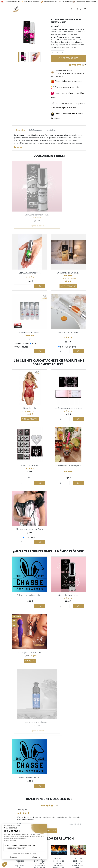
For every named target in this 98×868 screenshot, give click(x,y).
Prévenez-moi (30, 211)
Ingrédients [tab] (52, 130)
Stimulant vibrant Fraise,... (30, 322)
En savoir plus (70, 838)
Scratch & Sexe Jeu (30, 452)
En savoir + (19, 147)
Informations (43, 838)
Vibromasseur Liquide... (68, 258)
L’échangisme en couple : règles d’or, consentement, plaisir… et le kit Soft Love (39, 782)
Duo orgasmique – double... (30, 639)
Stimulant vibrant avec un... (30, 200)
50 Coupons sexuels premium (68, 395)
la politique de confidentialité (63, 825)
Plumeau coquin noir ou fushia (30, 516)
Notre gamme (44, 859)
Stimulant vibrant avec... (68, 200)
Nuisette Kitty (30, 395)
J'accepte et (50, 825)
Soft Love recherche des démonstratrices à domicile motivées (78, 782)
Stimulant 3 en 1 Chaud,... (30, 258)
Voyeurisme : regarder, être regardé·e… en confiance (20, 781)
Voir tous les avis (49, 748)
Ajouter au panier (68, 58)
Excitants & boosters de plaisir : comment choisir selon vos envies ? (59, 781)
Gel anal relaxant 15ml (68, 582)
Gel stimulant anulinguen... (68, 639)
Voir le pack (30, 648)
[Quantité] (57, 53)
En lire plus (20, 794)
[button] (19, 743)
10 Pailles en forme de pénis (68, 452)
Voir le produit (30, 276)
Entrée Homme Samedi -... (30, 694)
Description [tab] (21, 130)
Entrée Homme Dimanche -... (30, 582)
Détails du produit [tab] (36, 130)
